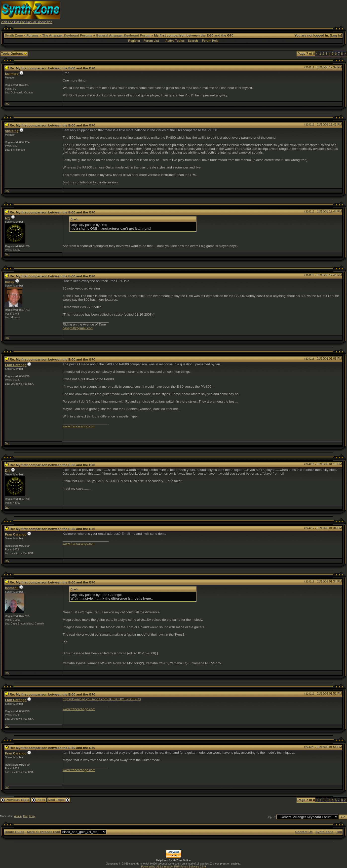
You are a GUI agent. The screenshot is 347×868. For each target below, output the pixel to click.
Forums (32, 35)
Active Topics (175, 41)
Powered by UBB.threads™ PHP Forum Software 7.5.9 (173, 867)
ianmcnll (12, 588)
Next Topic (59, 800)
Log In (336, 35)
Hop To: (271, 817)
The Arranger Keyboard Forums (67, 35)
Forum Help (210, 41)
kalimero (12, 74)
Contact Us (304, 832)
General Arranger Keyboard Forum (123, 35)
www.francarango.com (79, 426)
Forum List (151, 41)
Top (7, 104)
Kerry (32, 816)
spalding (12, 131)
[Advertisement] (256, 12)
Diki (25, 816)
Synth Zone (14, 35)
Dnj (8, 218)
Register (134, 41)
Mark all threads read (44, 832)
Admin (18, 816)
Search (193, 41)
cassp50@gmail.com (78, 328)
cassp (10, 282)
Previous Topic (15, 800)
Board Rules (15, 832)
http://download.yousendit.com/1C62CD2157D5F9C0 (102, 699)
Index (39, 800)
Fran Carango (16, 365)
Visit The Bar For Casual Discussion (27, 22)
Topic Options (14, 54)
